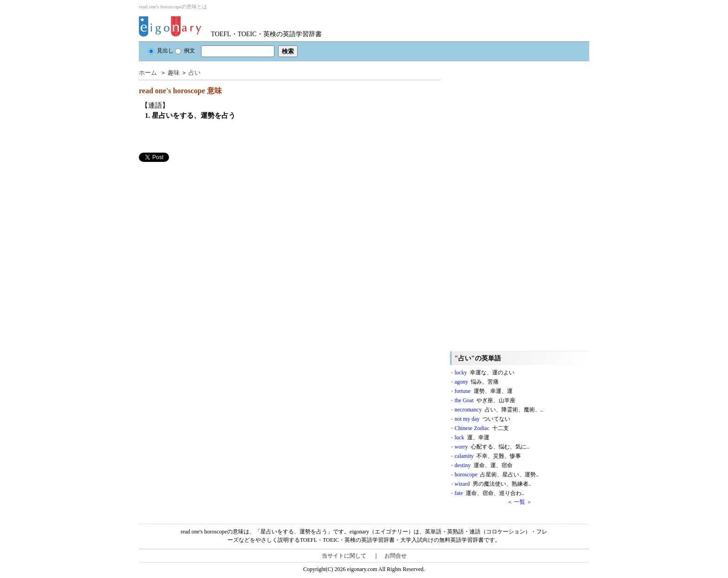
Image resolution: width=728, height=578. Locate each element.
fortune (484, 391)
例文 (185, 51)
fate (489, 493)
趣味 (174, 73)
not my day (482, 419)
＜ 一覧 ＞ (520, 502)
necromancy (499, 410)
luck (472, 437)
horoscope (497, 475)
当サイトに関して (344, 556)
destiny (484, 465)
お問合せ (396, 556)
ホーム (148, 73)
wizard (493, 484)
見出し (161, 51)
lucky (484, 372)
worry (492, 447)
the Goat (485, 400)
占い (195, 73)
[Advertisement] (208, 227)
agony (477, 382)
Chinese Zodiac (482, 428)
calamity (488, 456)
